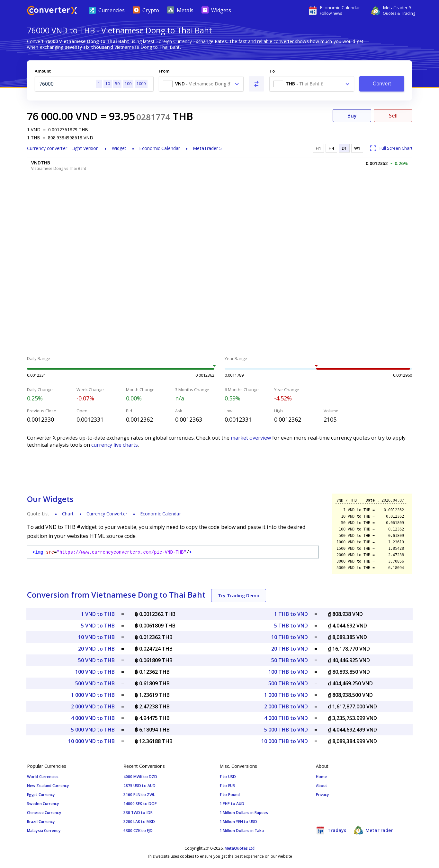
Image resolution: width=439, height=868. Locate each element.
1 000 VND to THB (93, 695)
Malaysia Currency (44, 831)
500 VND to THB (95, 683)
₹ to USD (228, 777)
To (272, 71)
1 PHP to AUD (232, 804)
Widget (119, 148)
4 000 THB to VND (286, 718)
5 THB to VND (291, 626)
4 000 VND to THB (93, 718)
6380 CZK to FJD (138, 831)
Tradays (331, 830)
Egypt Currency (41, 795)
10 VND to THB (96, 637)
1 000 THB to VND (286, 695)
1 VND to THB (98, 614)
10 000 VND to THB (91, 741)
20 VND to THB (96, 649)
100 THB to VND (288, 672)
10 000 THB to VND (285, 741)
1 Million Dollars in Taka (242, 831)
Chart (68, 514)
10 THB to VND (290, 637)
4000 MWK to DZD (140, 777)
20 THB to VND (290, 649)
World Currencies (43, 777)
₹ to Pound (230, 795)
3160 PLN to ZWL (139, 795)
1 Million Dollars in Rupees (244, 813)
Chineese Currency (44, 813)
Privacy (323, 795)
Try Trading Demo (239, 596)
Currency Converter (107, 514)
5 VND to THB (98, 626)
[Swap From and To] (256, 84)
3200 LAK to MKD (139, 822)
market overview (251, 438)
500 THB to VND (288, 683)
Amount (43, 71)
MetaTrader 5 (207, 148)
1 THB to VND (291, 614)
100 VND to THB (95, 672)
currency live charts (115, 445)
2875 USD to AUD (140, 786)
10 (108, 84)
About (322, 786)
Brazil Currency (41, 822)
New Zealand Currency (48, 786)
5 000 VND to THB (93, 730)
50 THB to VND (290, 660)
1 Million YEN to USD (238, 822)
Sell (393, 116)
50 (117, 84)
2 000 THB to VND (286, 706)
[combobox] (201, 84)
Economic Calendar (160, 148)
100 (128, 84)
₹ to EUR (227, 786)
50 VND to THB (96, 660)
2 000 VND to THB (93, 706)
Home (321, 777)
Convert (382, 84)
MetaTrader (373, 830)
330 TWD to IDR (138, 813)
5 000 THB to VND (286, 730)
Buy (352, 116)
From (164, 71)
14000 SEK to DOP (140, 804)
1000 (141, 84)
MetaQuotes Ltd (240, 848)
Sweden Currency (43, 804)
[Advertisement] (219, 328)
